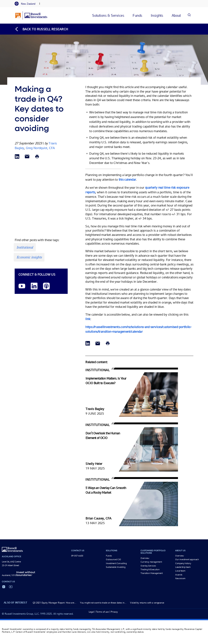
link (88, 319)
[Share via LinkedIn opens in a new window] (17, 157)
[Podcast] (46, 286)
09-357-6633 (77, 556)
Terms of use (102, 612)
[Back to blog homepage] (41, 29)
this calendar (127, 179)
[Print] (37, 157)
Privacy (114, 612)
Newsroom (180, 578)
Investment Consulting (116, 563)
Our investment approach (187, 559)
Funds (109, 556)
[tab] (27, 4)
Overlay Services (148, 566)
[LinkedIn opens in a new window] (34, 286)
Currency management (151, 562)
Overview (145, 558)
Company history (183, 563)
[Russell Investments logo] (31, 15)
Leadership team (183, 567)
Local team (180, 571)
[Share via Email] (27, 157)
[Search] (189, 15)
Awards (179, 575)
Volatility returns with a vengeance (147, 603)
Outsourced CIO (113, 559)
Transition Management (152, 573)
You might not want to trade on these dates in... (103, 603)
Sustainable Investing (116, 567)
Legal (91, 612)
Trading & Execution (150, 569)
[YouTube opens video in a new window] (22, 286)
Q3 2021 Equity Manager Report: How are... (54, 603)
